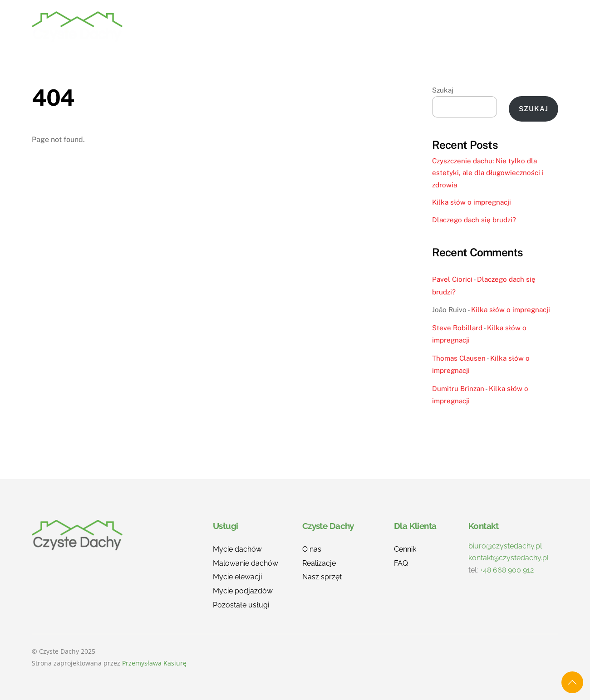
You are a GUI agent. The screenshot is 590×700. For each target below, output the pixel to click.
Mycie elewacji (237, 577)
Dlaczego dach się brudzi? (474, 220)
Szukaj (443, 90)
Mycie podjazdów (243, 591)
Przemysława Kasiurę (154, 663)
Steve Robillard (457, 328)
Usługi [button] (268, 27)
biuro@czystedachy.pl (505, 546)
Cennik (415, 27)
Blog (488, 27)
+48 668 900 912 (507, 570)
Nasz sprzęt (322, 577)
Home (226, 27)
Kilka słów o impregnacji (472, 202)
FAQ (453, 27)
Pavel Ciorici (452, 279)
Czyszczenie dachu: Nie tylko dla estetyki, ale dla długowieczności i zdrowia (488, 173)
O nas (372, 27)
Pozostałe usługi (241, 605)
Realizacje (321, 27)
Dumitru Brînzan (458, 389)
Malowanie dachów (246, 563)
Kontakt (533, 27)
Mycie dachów (237, 549)
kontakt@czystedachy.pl (509, 558)
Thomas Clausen (459, 358)
